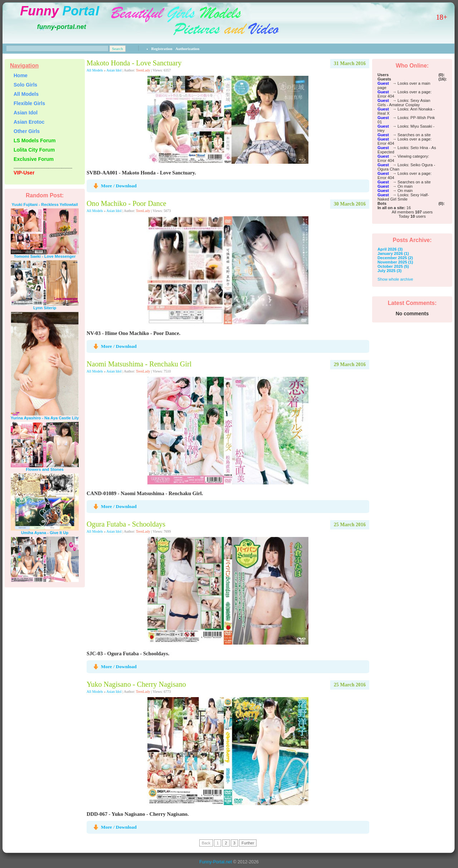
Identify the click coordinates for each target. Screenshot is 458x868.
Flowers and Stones (45, 469)
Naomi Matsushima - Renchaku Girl (139, 364)
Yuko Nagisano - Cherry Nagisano (136, 684)
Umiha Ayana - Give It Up (45, 533)
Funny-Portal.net (216, 862)
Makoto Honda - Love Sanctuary (134, 63)
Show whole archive (395, 279)
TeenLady (143, 70)
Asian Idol (114, 70)
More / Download (119, 186)
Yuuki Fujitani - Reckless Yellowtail (45, 204)
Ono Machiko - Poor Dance (126, 203)
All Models (95, 70)
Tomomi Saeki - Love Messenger (45, 256)
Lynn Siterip (45, 308)
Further (248, 843)
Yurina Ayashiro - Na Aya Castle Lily (45, 418)
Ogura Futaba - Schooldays (126, 524)
